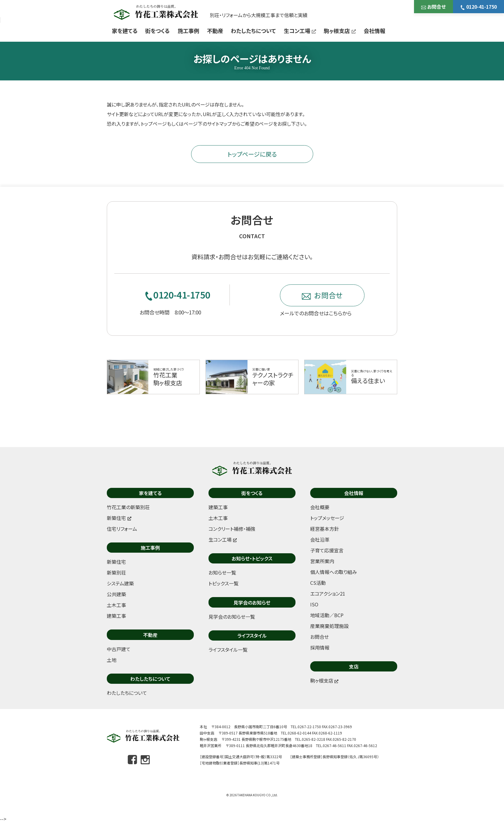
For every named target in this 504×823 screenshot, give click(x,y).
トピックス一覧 (223, 583)
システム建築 (120, 583)
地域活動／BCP (327, 615)
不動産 (215, 31)
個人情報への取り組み (334, 572)
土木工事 (116, 605)
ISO (314, 604)
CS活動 (318, 583)
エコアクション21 (328, 593)
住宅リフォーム (122, 529)
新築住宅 (116, 562)
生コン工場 (300, 31)
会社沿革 (320, 539)
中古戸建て (119, 649)
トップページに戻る (252, 154)
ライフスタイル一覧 (228, 650)
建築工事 (116, 616)
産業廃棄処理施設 (329, 626)
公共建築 (116, 594)
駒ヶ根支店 (340, 31)
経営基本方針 (325, 529)
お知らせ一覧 (222, 572)
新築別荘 (116, 572)
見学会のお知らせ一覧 (232, 617)
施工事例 (188, 31)
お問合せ (433, 7)
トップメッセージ (327, 518)
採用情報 (320, 647)
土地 (112, 660)
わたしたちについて (253, 31)
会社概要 (320, 507)
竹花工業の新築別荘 (128, 507)
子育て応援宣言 (327, 550)
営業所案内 (322, 561)
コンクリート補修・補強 (232, 529)
